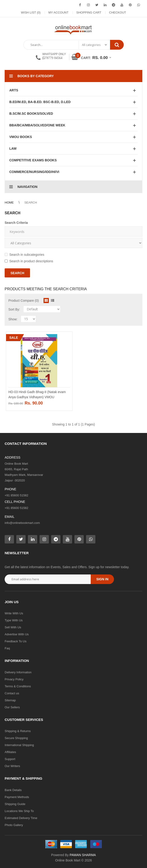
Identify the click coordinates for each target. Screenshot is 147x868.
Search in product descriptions (29, 261)
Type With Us (14, 620)
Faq (7, 648)
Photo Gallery (14, 825)
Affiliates (10, 752)
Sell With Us (13, 627)
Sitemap (10, 700)
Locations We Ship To (19, 811)
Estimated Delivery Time (21, 818)
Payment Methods (17, 797)
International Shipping (19, 745)
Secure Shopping (16, 738)
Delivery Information (18, 672)
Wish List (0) (31, 12)
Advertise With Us (17, 634)
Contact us (12, 693)
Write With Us (14, 613)
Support (10, 759)
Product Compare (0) (24, 301)
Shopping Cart (89, 12)
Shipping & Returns (18, 731)
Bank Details (13, 790)
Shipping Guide (15, 804)
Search (31, 202)
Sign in (102, 579)
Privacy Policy (14, 679)
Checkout (118, 12)
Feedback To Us (16, 641)
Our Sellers (12, 707)
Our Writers (12, 766)
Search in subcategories (24, 255)
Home (9, 202)
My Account (58, 12)
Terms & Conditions (18, 686)
